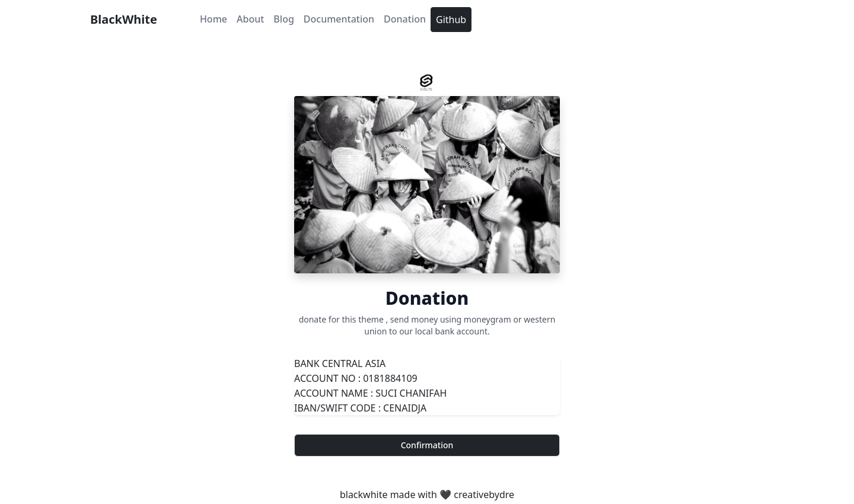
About (250, 19)
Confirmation (427, 445)
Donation (405, 19)
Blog (283, 19)
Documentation (339, 19)
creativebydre (484, 495)
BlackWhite (124, 19)
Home (213, 19)
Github (451, 20)
